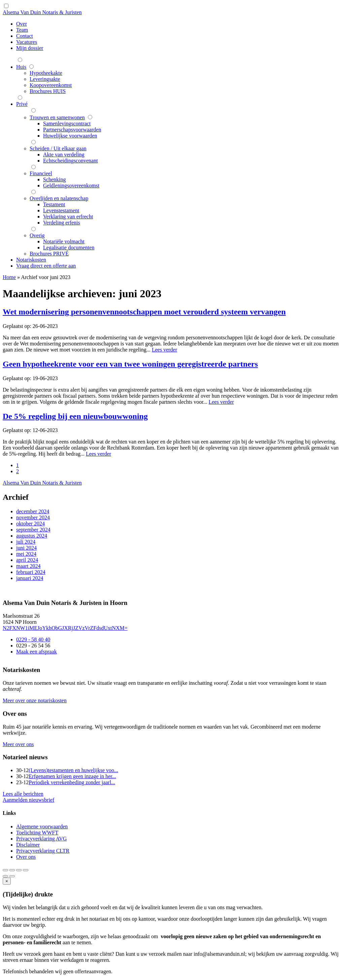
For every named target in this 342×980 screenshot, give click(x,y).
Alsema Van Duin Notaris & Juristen (42, 12)
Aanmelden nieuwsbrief (28, 800)
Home (9, 277)
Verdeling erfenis (62, 223)
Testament (54, 204)
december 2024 (33, 511)
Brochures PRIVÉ (49, 254)
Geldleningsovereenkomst (71, 186)
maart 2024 (28, 566)
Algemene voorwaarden (42, 826)
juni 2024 (26, 548)
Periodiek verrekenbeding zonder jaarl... (72, 782)
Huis (21, 67)
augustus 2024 (32, 536)
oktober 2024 (30, 524)
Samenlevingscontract (67, 124)
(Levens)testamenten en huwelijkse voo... (73, 770)
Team (22, 30)
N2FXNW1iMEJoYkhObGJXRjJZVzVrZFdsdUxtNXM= (65, 628)
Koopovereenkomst (51, 85)
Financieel (41, 173)
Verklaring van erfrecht (68, 217)
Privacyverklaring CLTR (43, 851)
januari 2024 (30, 578)
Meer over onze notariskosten (35, 700)
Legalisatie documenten (69, 248)
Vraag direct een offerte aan (46, 266)
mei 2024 (26, 554)
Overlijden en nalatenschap (59, 198)
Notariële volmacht (64, 241)
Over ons (26, 857)
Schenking (55, 179)
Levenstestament (61, 210)
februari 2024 (31, 572)
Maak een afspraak (37, 652)
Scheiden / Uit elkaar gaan (58, 148)
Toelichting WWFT (37, 833)
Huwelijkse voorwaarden (70, 136)
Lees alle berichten (23, 794)
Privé (22, 104)
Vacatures (27, 42)
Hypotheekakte (46, 73)
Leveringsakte (45, 79)
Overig (37, 235)
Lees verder (164, 350)
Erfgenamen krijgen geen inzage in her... (72, 776)
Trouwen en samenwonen (57, 117)
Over (22, 24)
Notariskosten (31, 260)
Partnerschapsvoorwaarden (72, 130)
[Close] (7, 881)
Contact (25, 36)
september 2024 (33, 530)
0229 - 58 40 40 (33, 639)
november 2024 (33, 517)
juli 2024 (26, 542)
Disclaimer (28, 845)
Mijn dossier (30, 48)
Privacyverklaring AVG (41, 839)
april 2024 (27, 560)
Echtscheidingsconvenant (71, 161)
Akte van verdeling (64, 155)
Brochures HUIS (48, 91)
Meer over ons (18, 744)
